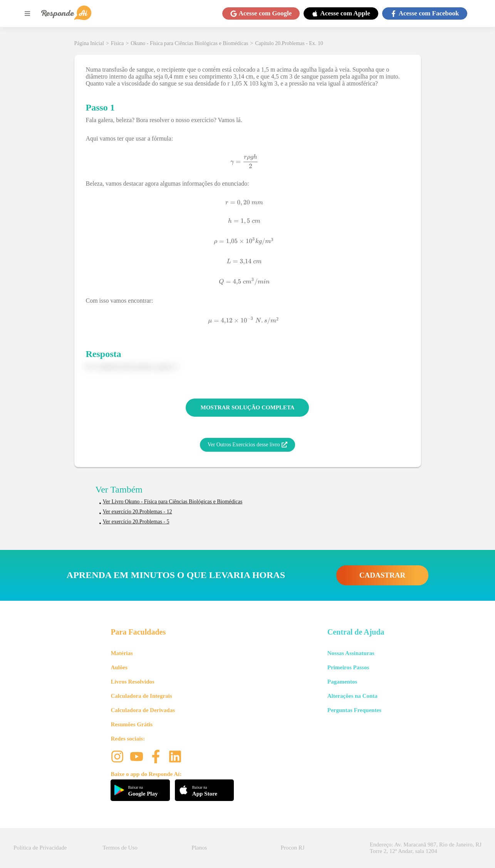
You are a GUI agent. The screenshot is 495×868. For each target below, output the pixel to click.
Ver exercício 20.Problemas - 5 (136, 522)
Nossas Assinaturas (351, 653)
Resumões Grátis (132, 724)
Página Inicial (89, 43)
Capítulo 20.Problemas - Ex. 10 (289, 43)
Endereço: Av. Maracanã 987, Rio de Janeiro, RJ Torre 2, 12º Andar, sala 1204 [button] (426, 848)
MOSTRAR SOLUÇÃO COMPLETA (248, 407)
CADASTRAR (382, 575)
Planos (199, 848)
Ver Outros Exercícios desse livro (247, 445)
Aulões (119, 667)
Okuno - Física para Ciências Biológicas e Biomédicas (189, 43)
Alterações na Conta (352, 696)
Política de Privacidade (40, 848)
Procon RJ (293, 848)
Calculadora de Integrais (141, 696)
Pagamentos (342, 682)
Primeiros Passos (348, 667)
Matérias (122, 653)
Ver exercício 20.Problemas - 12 (138, 512)
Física (117, 43)
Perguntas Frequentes (354, 710)
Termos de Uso (120, 848)
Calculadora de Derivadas (143, 710)
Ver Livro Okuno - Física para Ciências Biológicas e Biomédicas (173, 502)
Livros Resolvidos (133, 682)
